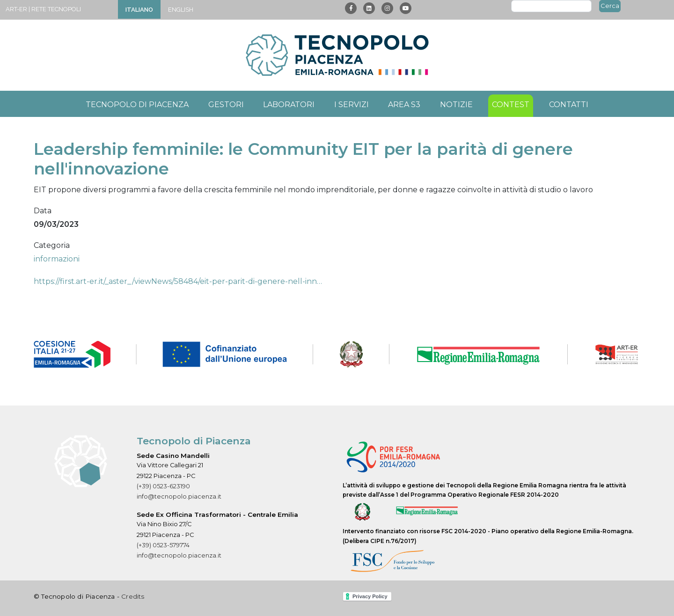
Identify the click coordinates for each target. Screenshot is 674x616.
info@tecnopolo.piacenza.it (179, 496)
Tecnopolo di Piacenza (137, 105)
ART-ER (16, 9)
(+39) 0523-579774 (163, 545)
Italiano (139, 10)
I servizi (352, 105)
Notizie (456, 105)
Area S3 (404, 105)
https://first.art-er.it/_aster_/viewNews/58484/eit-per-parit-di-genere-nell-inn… (178, 281)
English (181, 10)
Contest (511, 105)
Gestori (226, 105)
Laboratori (289, 105)
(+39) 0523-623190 (163, 486)
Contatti (569, 105)
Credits (133, 596)
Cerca (610, 6)
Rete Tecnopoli (56, 9)
